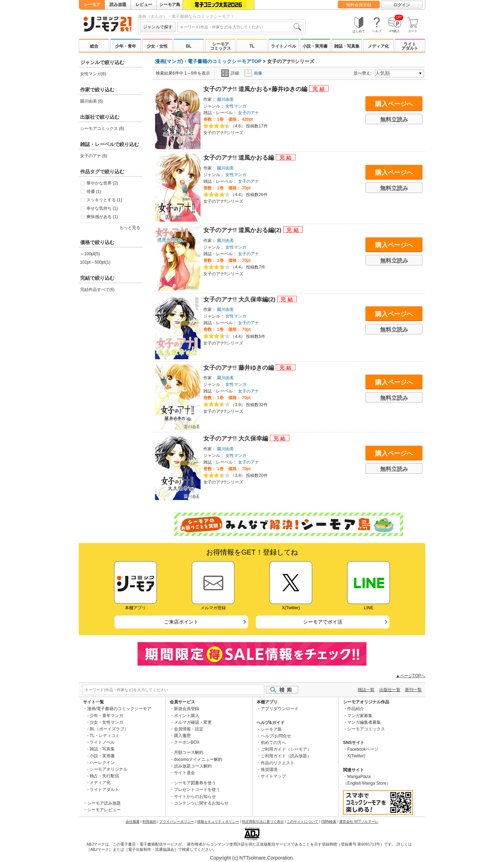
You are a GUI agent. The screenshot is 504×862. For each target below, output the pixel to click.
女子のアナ (248, 113)
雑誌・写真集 (347, 46)
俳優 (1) (94, 192)
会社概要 (133, 822)
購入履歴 (182, 736)
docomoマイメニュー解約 (198, 759)
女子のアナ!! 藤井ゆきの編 (240, 368)
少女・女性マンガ (106, 722)
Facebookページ (363, 749)
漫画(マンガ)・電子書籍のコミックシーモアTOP (208, 61)
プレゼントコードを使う (197, 790)
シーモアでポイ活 (323, 622)
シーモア (92, 5)
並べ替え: (363, 73)
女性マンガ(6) (93, 74)
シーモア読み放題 (104, 803)
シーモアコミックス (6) (102, 128)
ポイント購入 (187, 716)
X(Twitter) (356, 756)
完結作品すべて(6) (97, 290)
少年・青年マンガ (106, 716)
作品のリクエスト (278, 763)
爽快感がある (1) (102, 217)
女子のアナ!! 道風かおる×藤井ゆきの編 (256, 89)
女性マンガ (236, 106)
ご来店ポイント (181, 622)
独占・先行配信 (104, 776)
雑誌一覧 (366, 690)
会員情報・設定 (189, 729)
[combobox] (240, 27)
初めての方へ (273, 743)
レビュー (144, 5)
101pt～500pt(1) (95, 262)
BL (189, 46)
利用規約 (149, 822)
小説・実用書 (315, 46)
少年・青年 (126, 46)
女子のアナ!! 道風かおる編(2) (243, 230)
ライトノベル (283, 46)
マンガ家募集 (360, 716)
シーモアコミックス (220, 46)
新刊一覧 (413, 690)
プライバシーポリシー (177, 822)
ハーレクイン (102, 763)
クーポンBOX (187, 742)
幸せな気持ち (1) (102, 208)
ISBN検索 (329, 822)
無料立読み (394, 120)
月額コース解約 (189, 752)
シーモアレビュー (104, 810)
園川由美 (225, 99)
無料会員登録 (359, 5)
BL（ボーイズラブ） (109, 729)
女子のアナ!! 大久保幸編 (237, 439)
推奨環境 (269, 770)
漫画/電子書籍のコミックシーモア (119, 709)
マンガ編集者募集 (364, 722)
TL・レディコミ (105, 736)
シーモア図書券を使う (195, 783)
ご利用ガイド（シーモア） (286, 749)
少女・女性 (157, 46)
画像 (253, 73)
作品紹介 (356, 709)
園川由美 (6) (92, 101)
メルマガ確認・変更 (193, 722)
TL (252, 46)
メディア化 (378, 46)
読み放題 (118, 5)
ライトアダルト (410, 46)
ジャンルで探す (158, 27)
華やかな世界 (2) (102, 183)
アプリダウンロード (280, 709)
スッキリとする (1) (104, 200)
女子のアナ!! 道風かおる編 (240, 158)
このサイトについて (302, 822)
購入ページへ (394, 104)
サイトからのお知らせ (195, 797)
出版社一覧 (390, 690)
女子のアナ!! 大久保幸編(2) (240, 300)
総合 (94, 46)
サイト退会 (184, 773)
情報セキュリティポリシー (218, 822)
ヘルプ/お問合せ (276, 736)
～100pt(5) (90, 254)
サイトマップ (273, 776)
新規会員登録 (187, 709)
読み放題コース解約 (193, 766)
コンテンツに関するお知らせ (201, 803)
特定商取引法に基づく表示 (263, 822)
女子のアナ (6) (94, 156)
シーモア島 (170, 5)
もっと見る (130, 228)
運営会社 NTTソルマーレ (359, 822)
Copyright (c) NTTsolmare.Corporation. (252, 858)
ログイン (402, 5)
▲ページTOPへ (411, 676)
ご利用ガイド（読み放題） (286, 756)
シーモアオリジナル (108, 769)
